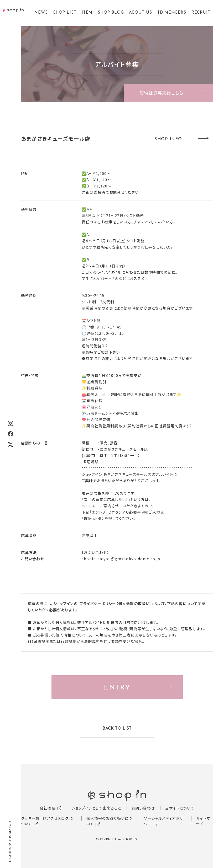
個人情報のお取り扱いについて (109, 821)
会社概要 (48, 808)
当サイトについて (180, 808)
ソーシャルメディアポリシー (163, 821)
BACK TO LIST (117, 729)
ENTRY (117, 688)
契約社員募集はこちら (161, 93)
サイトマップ (203, 821)
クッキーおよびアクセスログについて (47, 821)
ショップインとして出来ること (96, 808)
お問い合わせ (143, 808)
